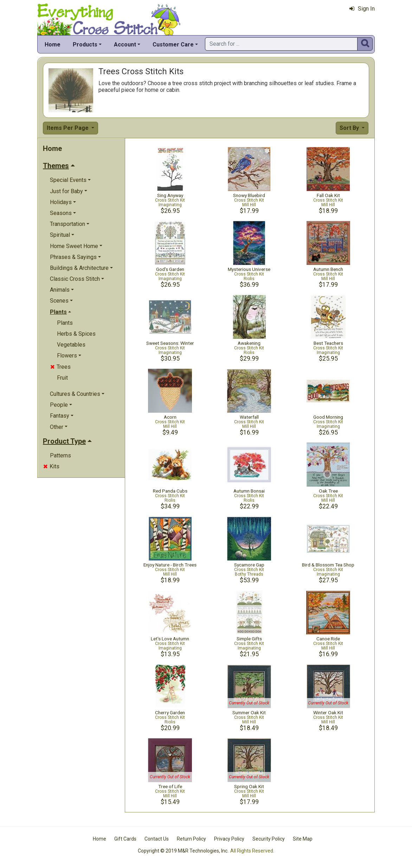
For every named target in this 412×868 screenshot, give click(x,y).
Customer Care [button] (173, 45)
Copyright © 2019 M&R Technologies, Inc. (183, 851)
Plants (65, 323)
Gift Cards (125, 839)
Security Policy (269, 839)
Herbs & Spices (76, 334)
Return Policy (191, 839)
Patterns (60, 455)
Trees (60, 367)
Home (53, 45)
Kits (51, 466)
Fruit (62, 378)
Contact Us (157, 839)
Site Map (303, 839)
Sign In (362, 9)
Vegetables (71, 345)
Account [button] (125, 45)
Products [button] (85, 45)
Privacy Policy (229, 839)
